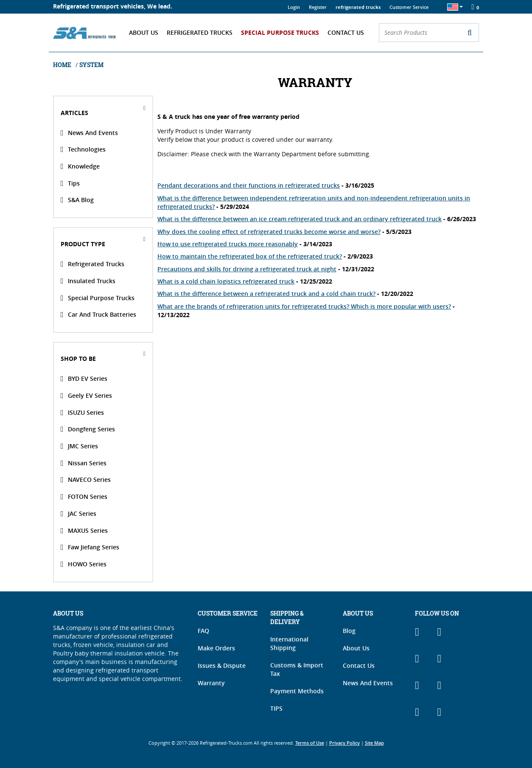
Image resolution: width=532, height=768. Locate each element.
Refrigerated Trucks (200, 32)
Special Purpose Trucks (280, 32)
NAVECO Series (86, 480)
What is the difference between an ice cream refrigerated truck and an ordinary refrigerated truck (300, 219)
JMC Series (79, 446)
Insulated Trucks (88, 281)
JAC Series (78, 514)
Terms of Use (310, 743)
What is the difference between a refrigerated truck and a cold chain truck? (266, 294)
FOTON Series (84, 497)
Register (318, 7)
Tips (70, 183)
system (91, 65)
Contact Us (346, 32)
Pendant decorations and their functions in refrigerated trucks (249, 185)
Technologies (83, 149)
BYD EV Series (84, 379)
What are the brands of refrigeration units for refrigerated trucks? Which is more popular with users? (304, 306)
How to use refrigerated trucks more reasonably (228, 244)
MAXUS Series (84, 530)
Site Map (374, 743)
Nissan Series (84, 463)
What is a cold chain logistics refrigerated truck (226, 281)
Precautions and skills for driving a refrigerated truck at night (247, 269)
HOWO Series (84, 564)
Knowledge (80, 166)
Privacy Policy (344, 743)
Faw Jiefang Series (90, 547)
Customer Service (409, 7)
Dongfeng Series (88, 429)
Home (63, 65)
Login (294, 7)
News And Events (89, 132)
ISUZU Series (82, 412)
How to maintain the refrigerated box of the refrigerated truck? (250, 256)
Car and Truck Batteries (98, 315)
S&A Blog (77, 200)
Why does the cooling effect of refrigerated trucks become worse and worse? (269, 232)
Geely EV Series (86, 396)
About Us (144, 32)
